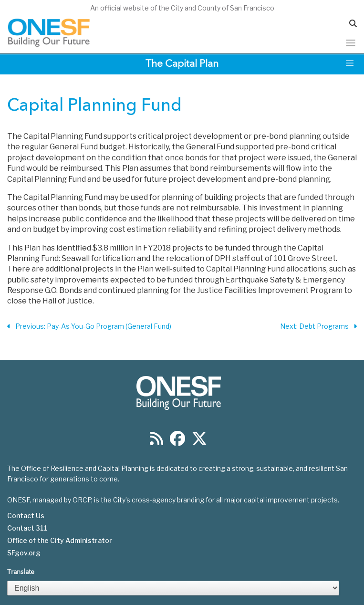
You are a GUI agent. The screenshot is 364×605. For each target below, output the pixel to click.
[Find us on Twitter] (199, 442)
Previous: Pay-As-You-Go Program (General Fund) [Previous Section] (89, 327)
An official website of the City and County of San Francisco (182, 8)
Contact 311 (27, 528)
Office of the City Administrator (60, 541)
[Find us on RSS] (156, 442)
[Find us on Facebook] (177, 442)
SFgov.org (24, 553)
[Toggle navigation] (351, 43)
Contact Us (26, 516)
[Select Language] (173, 588)
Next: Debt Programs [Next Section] (318, 327)
